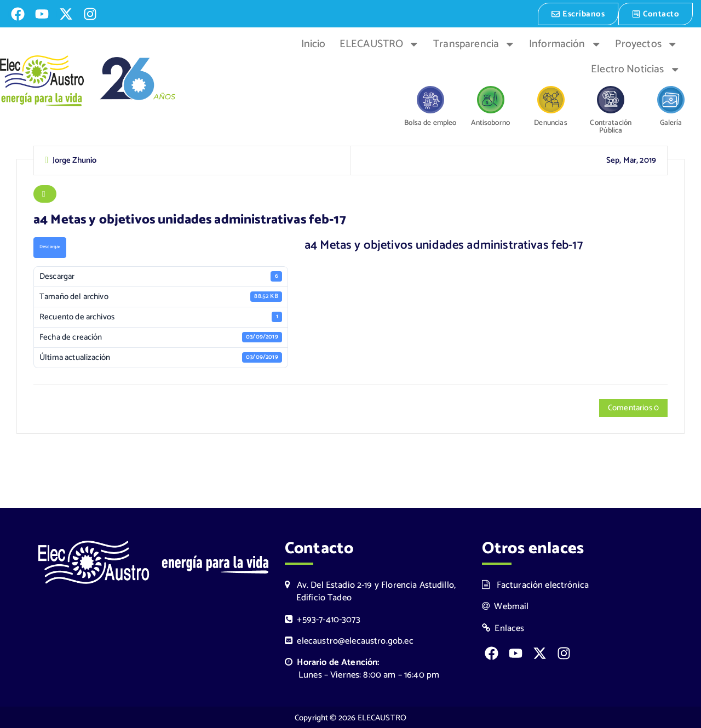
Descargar (50, 248)
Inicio (314, 43)
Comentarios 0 (633, 409)
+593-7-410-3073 (323, 619)
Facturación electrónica (535, 584)
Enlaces (503, 627)
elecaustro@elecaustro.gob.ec (349, 640)
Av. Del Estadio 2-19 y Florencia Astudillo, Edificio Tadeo (370, 591)
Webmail (505, 606)
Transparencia (474, 43)
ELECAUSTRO (380, 43)
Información (565, 43)
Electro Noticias (636, 68)
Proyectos (646, 43)
